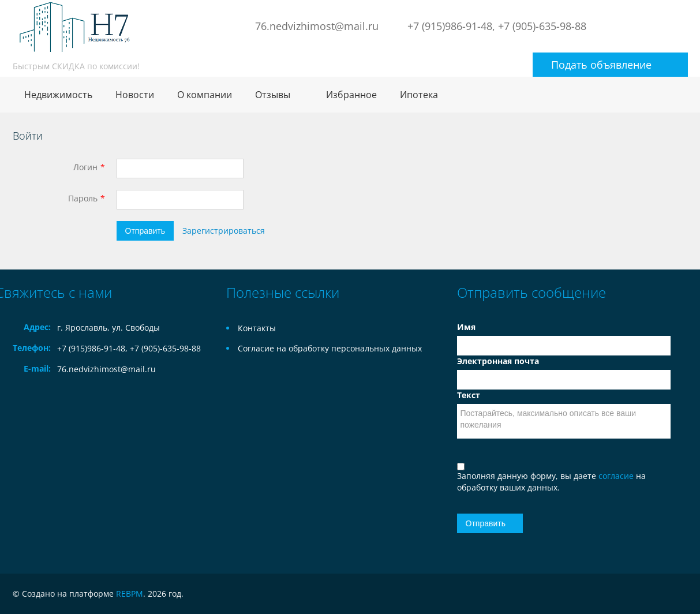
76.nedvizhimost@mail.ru (317, 26)
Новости (135, 95)
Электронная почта (498, 361)
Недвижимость (58, 95)
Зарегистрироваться (224, 231)
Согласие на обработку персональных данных (330, 348)
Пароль (83, 198)
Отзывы (273, 95)
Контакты (257, 328)
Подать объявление (601, 65)
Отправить (145, 231)
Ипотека (419, 95)
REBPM (130, 594)
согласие (617, 476)
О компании (205, 95)
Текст (469, 395)
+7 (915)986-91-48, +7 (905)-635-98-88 (497, 26)
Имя (466, 327)
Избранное (351, 95)
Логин (85, 167)
